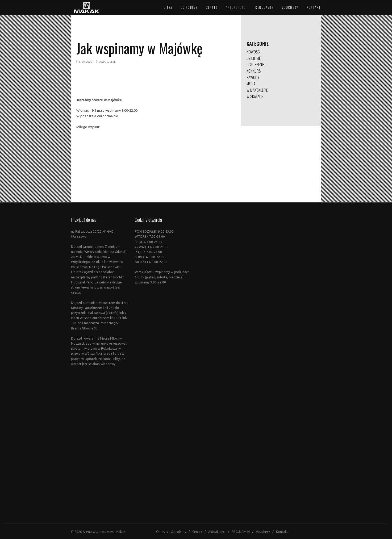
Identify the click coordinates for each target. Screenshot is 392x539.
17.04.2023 (85, 62)
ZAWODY (253, 77)
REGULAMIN (264, 7)
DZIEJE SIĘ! (254, 58)
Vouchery (290, 7)
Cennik (212, 7)
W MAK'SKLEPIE (257, 90)
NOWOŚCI (254, 52)
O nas (168, 7)
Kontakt (314, 7)
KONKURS (254, 71)
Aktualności (236, 7)
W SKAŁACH (255, 96)
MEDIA (251, 83)
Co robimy (189, 7)
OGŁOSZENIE (107, 62)
